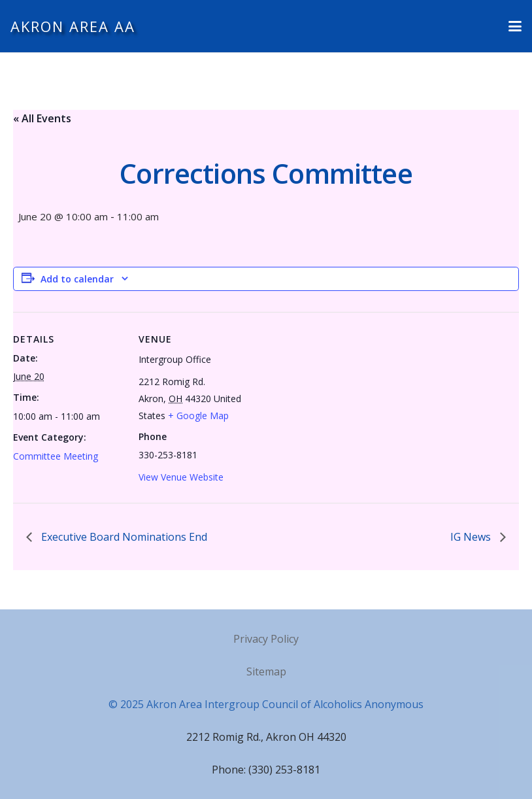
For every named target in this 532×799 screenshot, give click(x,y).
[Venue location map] (333, 402)
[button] (515, 26)
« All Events (42, 118)
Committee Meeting (56, 456)
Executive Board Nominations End (123, 537)
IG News (472, 537)
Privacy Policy (266, 639)
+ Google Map (198, 416)
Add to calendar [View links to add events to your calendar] (77, 279)
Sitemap (266, 671)
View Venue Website (181, 477)
